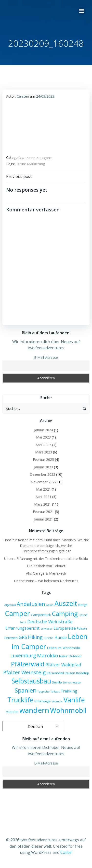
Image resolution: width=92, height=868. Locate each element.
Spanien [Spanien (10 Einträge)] (26, 690)
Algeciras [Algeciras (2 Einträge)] (10, 605)
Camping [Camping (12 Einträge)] (65, 613)
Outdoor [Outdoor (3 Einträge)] (75, 656)
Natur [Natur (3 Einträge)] (63, 656)
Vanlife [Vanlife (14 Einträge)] (74, 700)
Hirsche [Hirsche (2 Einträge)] (49, 638)
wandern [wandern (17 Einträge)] (34, 710)
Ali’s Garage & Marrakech (46, 573)
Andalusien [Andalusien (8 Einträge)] (31, 604)
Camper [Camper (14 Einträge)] (17, 613)
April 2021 (43, 497)
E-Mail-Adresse (46, 357)
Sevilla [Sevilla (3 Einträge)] (57, 682)
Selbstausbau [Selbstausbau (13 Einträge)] (31, 681)
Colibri (66, 852)
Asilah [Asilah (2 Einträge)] (50, 605)
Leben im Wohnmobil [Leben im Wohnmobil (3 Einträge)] (64, 648)
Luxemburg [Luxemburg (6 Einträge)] (23, 655)
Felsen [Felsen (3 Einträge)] (82, 628)
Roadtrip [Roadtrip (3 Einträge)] (83, 673)
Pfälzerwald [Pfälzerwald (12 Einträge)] (28, 664)
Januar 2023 (44, 467)
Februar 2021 (43, 512)
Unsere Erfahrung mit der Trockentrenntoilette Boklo (46, 559)
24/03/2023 (45, 96)
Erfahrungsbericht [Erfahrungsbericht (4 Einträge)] (22, 628)
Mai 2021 (43, 489)
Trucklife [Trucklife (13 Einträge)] (20, 700)
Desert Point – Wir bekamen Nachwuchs (46, 581)
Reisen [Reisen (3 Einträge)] (70, 673)
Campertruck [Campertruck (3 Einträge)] (41, 615)
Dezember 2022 (42, 474)
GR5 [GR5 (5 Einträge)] (23, 637)
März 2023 (44, 452)
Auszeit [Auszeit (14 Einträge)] (66, 603)
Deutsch (32, 727)
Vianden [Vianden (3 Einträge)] (12, 712)
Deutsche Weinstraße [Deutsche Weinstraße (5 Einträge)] (50, 622)
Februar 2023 (43, 459)
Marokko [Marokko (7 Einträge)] (48, 655)
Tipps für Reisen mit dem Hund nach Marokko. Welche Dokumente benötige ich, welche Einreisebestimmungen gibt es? (46, 545)
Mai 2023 (43, 437)
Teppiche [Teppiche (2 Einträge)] (44, 692)
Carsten (23, 96)
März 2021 (43, 504)
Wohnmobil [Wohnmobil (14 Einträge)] (68, 710)
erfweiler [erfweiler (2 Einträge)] (46, 629)
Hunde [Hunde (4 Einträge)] (61, 637)
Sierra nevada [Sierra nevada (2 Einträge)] (72, 683)
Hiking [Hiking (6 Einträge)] (35, 637)
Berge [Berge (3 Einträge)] (83, 605)
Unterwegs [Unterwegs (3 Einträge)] (43, 701)
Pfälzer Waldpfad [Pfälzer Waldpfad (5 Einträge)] (63, 665)
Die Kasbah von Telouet (46, 566)
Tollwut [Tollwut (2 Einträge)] (55, 692)
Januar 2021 (44, 519)
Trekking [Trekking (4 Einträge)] (69, 691)
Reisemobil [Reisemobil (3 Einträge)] (55, 673)
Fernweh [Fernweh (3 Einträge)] (11, 638)
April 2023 (43, 445)
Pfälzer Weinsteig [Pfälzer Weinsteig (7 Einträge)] (24, 672)
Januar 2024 (44, 430)
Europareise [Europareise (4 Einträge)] (65, 628)
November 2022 (44, 482)
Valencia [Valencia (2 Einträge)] (57, 701)
